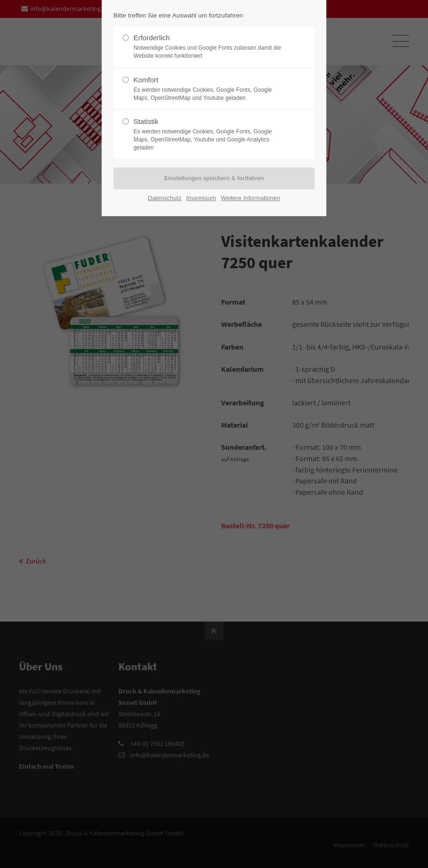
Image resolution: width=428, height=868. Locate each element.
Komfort (210, 89)
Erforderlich (210, 47)
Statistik (210, 134)
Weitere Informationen (251, 198)
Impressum (201, 198)
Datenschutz (165, 198)
